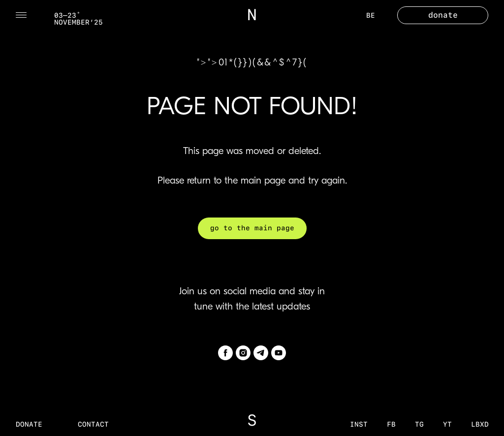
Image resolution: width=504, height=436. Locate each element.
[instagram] (243, 353)
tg (419, 424)
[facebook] (225, 353)
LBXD (480, 424)
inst (359, 424)
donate (29, 424)
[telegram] (261, 353)
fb (391, 424)
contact (93, 424)
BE (371, 15)
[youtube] (279, 353)
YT (447, 424)
